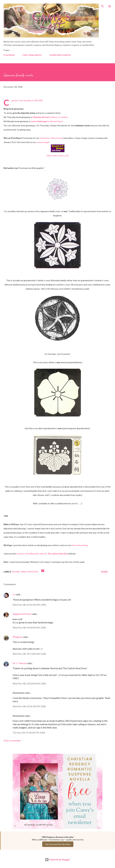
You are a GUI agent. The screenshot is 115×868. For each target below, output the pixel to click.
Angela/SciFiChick (22, 614)
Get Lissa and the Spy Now (58, 844)
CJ (14, 594)
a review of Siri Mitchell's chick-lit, (42, 554)
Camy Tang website (32, 55)
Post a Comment (12, 740)
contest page (43, 142)
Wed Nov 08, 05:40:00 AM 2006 (29, 627)
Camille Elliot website (60, 55)
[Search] (102, 5)
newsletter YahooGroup (51, 138)
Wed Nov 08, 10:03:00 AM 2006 (29, 683)
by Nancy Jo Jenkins (50, 117)
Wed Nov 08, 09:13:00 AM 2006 (29, 654)
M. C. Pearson (20, 663)
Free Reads (9, 55)
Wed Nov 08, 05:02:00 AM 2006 (29, 605)
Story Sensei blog (80, 545)
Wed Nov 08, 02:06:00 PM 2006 (29, 706)
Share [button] (104, 572)
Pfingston (18, 637)
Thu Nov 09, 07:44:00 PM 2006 (29, 733)
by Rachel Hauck (47, 121)
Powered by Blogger (57, 860)
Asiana (16, 572)
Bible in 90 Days (30, 572)
